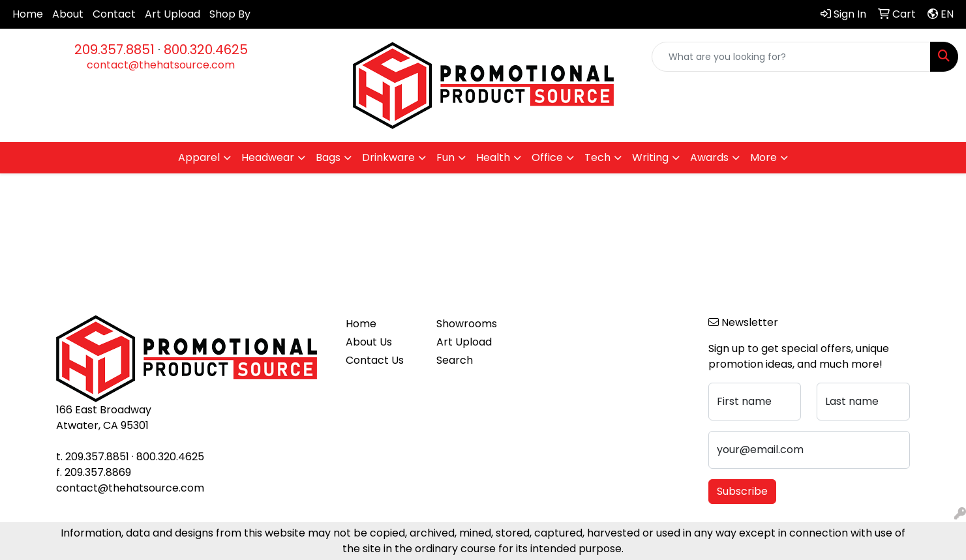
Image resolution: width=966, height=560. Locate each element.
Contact (114, 14)
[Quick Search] (791, 57)
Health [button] (493, 157)
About (68, 14)
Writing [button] (650, 157)
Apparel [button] (199, 157)
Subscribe (742, 491)
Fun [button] (445, 157)
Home (28, 14)
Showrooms (467, 324)
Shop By (230, 14)
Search (455, 360)
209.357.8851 (114, 50)
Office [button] (547, 157)
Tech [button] (597, 157)
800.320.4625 (206, 50)
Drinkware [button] (388, 157)
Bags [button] (328, 157)
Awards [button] (709, 157)
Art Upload (173, 14)
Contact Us (375, 360)
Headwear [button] (268, 157)
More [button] (763, 157)
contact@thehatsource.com (161, 65)
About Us (369, 342)
